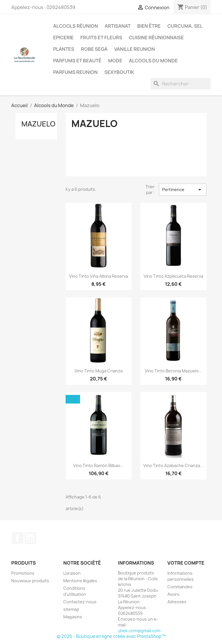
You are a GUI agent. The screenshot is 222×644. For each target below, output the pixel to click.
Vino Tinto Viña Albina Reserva (99, 276)
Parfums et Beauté (77, 61)
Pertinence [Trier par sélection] (183, 190)
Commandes (180, 587)
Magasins (73, 617)
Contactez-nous (80, 602)
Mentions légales (80, 581)
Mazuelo (38, 124)
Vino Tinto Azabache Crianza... (173, 465)
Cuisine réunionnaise (156, 38)
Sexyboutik (119, 72)
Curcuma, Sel (185, 26)
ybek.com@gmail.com (139, 631)
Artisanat (118, 26)
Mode (115, 61)
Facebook (18, 538)
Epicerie (63, 38)
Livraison (72, 573)
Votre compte (186, 563)
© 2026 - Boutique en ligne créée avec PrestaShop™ (111, 636)
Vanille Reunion (135, 49)
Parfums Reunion (75, 72)
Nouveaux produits (30, 581)
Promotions (23, 573)
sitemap (71, 609)
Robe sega (94, 49)
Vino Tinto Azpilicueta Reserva (173, 276)
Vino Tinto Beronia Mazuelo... (173, 371)
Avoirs (173, 594)
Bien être (149, 26)
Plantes (64, 49)
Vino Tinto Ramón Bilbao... (98, 465)
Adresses (177, 602)
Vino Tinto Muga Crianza (99, 371)
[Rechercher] (181, 84)
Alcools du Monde (153, 61)
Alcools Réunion (76, 26)
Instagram (30, 538)
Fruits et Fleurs (101, 38)
